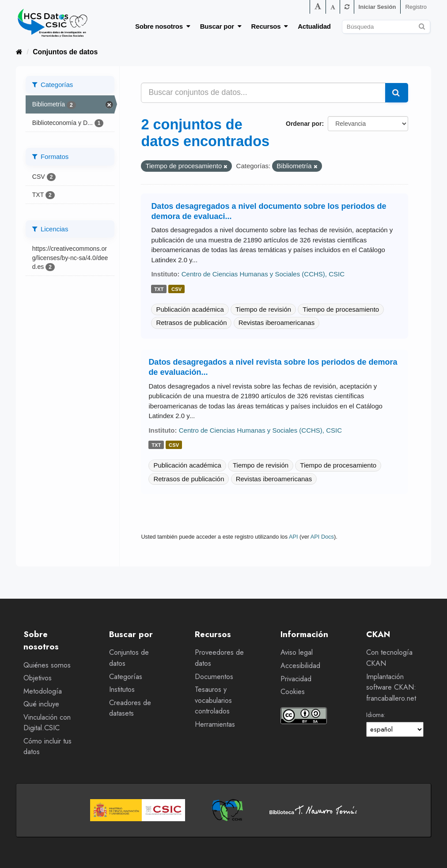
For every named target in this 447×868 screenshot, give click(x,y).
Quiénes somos (47, 665)
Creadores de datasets (130, 708)
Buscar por (221, 26)
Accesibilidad (300, 666)
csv (176, 289)
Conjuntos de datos (65, 52)
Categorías (126, 677)
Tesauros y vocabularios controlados (213, 700)
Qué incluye (41, 704)
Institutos (122, 689)
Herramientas (215, 724)
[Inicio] (19, 52)
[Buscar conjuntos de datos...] (263, 93)
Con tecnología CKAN (389, 658)
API (294, 537)
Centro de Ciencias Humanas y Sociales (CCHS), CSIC (263, 274)
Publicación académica (190, 309)
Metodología (43, 691)
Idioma (375, 715)
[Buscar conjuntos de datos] (386, 27)
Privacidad (296, 679)
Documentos (214, 677)
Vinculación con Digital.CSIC (47, 723)
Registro (416, 7)
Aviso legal (297, 652)
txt (159, 289)
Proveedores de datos (219, 658)
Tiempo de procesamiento (341, 309)
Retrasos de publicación (191, 323)
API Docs (322, 537)
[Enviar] (422, 25)
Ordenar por (304, 124)
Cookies (293, 692)
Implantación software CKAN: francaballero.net (391, 687)
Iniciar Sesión (377, 7)
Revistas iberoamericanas (277, 323)
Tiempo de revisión (263, 309)
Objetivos (38, 678)
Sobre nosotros (163, 26)
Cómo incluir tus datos (47, 747)
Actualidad (314, 26)
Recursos (270, 26)
